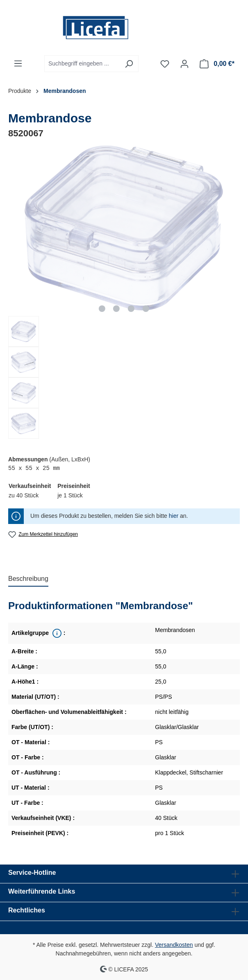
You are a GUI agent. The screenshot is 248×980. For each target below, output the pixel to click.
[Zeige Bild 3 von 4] (131, 309)
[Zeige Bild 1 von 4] (102, 309)
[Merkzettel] (165, 64)
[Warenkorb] (217, 64)
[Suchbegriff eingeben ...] (82, 64)
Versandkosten (174, 945)
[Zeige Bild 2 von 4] (116, 309)
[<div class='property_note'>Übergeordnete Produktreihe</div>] (56, 633)
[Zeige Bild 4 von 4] (146, 309)
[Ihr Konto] (184, 64)
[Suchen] (129, 64)
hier (174, 516)
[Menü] (18, 63)
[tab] (28, 579)
